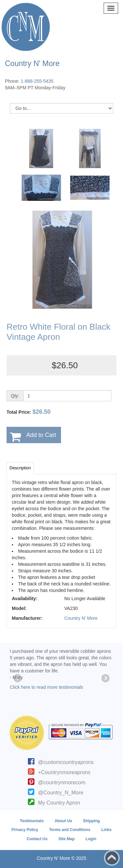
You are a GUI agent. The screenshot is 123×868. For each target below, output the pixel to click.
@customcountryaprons (66, 762)
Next (105, 679)
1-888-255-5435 (37, 81)
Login (91, 839)
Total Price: (29, 412)
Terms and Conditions (70, 830)
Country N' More (81, 618)
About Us (63, 821)
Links (106, 830)
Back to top (112, 858)
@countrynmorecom (62, 782)
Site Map (66, 839)
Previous (18, 679)
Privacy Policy (25, 830)
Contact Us (37, 839)
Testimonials (32, 821)
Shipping (91, 821)
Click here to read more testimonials (46, 687)
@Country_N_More (61, 793)
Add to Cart (41, 435)
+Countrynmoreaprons (64, 772)
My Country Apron (59, 803)
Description (20, 468)
